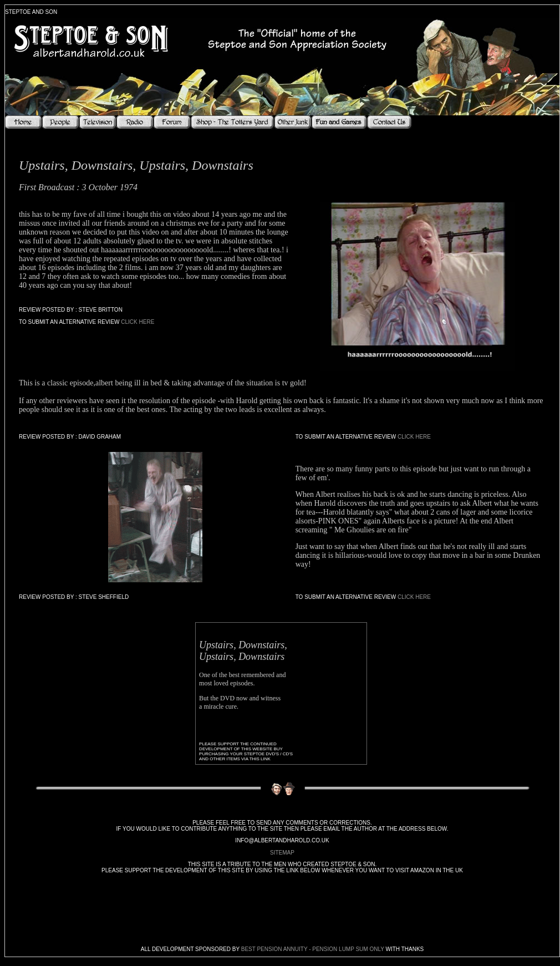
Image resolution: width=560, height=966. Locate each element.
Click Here (138, 322)
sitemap (282, 853)
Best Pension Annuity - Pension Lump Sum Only (313, 949)
